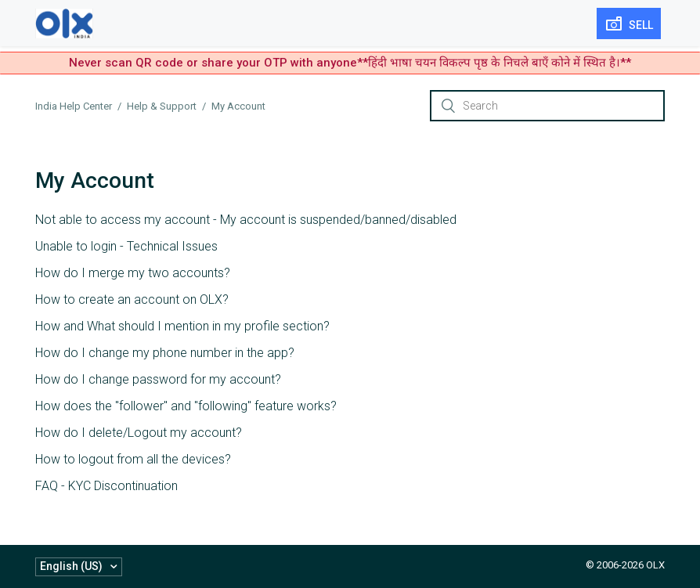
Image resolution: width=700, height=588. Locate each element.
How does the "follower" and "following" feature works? (186, 406)
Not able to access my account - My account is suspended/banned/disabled (246, 220)
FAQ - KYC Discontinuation (106, 486)
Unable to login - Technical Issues (126, 246)
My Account (238, 106)
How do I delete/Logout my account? (139, 433)
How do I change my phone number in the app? (165, 353)
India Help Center (74, 106)
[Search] (547, 106)
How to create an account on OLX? (132, 299)
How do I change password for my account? (158, 379)
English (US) (72, 566)
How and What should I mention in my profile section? (182, 326)
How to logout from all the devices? (133, 459)
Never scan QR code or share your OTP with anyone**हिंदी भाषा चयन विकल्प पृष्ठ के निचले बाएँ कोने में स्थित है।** (350, 63)
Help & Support (162, 106)
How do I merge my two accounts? (133, 273)
